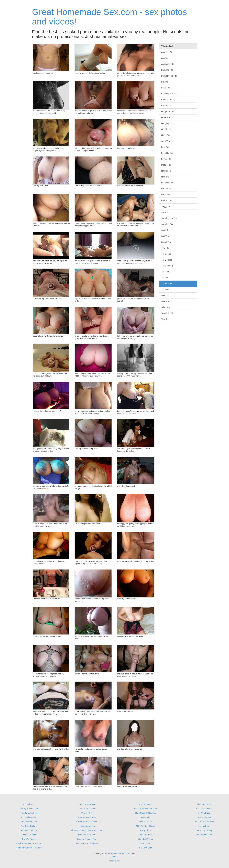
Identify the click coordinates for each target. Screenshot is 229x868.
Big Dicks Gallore (29, 826)
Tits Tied (165, 290)
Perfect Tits (166, 189)
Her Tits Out (167, 129)
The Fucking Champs (204, 830)
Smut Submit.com (204, 835)
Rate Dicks (146, 817)
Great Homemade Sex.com (118, 854)
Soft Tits (165, 236)
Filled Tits (166, 88)
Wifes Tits (166, 307)
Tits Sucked (167, 284)
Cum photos (29, 804)
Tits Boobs (166, 254)
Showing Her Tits (169, 218)
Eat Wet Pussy (29, 839)
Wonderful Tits (168, 313)
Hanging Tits (167, 123)
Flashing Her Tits (169, 94)
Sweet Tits (166, 242)
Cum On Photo (145, 835)
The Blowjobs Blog (29, 813)
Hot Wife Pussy (204, 813)
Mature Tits (166, 165)
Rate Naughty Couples (145, 813)
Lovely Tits (166, 159)
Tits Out (165, 278)
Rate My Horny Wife (87, 817)
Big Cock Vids (145, 848)
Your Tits (165, 319)
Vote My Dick (87, 813)
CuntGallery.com (29, 817)
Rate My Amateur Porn (29, 809)
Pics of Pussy (146, 822)
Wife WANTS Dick (87, 809)
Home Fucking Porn (87, 835)
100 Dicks (145, 843)
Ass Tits (165, 58)
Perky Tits (166, 195)
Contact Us (114, 856)
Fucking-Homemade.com (145, 809)
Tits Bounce (167, 260)
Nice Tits (165, 177)
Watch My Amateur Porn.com (29, 843)
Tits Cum (165, 272)
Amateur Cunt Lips (29, 830)
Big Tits (165, 82)
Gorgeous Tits (168, 111)
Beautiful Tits (167, 70)
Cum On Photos (146, 839)
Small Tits (166, 230)
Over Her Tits (167, 183)
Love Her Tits (167, 153)
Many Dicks (145, 830)
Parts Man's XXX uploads (87, 843)
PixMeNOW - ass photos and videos (87, 830)
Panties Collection (29, 835)
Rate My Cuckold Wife (204, 822)
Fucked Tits (167, 106)
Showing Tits (167, 224)
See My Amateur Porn (87, 839)
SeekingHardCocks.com (87, 822)
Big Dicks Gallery (204, 809)
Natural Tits (166, 171)
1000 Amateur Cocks (146, 826)
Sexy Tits (165, 212)
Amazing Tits (167, 52)
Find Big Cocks (204, 804)
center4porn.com (87, 826)
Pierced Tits (167, 200)
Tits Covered (167, 266)
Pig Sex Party (145, 804)
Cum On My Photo (87, 804)
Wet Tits (165, 295)
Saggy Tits (166, 206)
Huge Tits (166, 135)
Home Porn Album (204, 817)
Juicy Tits (165, 141)
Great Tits (166, 117)
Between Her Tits (169, 76)
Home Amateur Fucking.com (29, 848)
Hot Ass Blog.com (29, 822)
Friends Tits (167, 100)
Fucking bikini (204, 826)
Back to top (114, 861)
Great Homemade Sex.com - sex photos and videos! (110, 17)
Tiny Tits (165, 248)
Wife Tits (165, 301)
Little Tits (165, 147)
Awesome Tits (168, 64)
